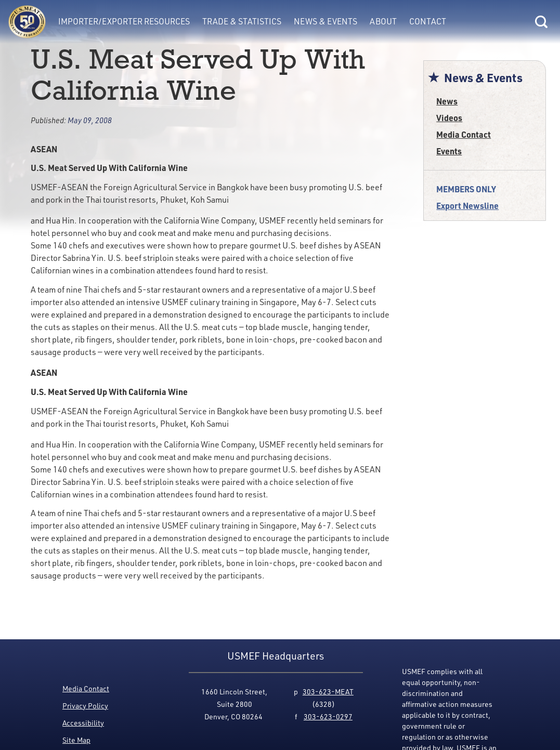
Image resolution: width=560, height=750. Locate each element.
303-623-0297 (328, 716)
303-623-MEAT (328, 692)
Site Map (76, 740)
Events (449, 151)
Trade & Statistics (242, 21)
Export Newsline (467, 206)
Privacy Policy (85, 706)
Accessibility (83, 723)
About (383, 21)
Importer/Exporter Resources (124, 21)
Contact (428, 21)
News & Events (325, 21)
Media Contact (464, 134)
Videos (449, 118)
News (447, 101)
